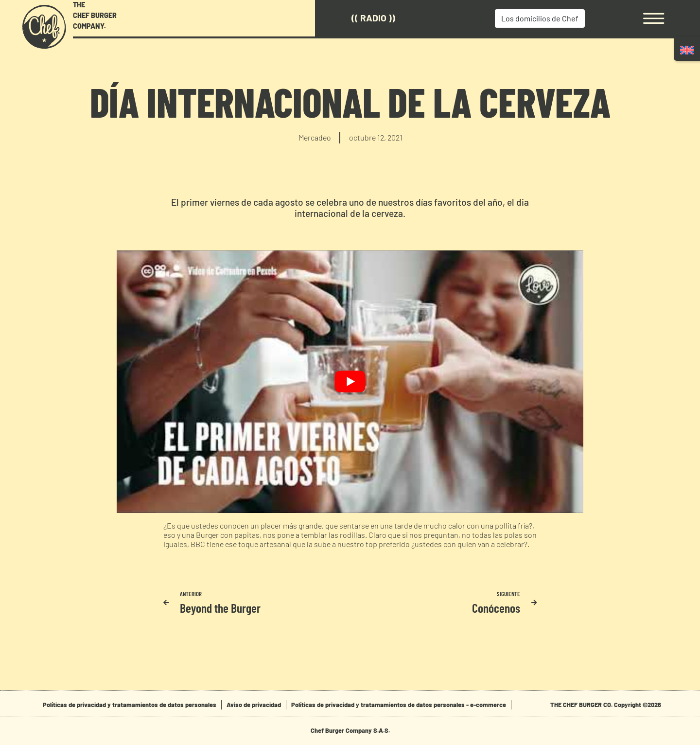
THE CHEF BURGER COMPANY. (95, 15)
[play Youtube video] (350, 382)
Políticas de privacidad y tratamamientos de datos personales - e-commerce (399, 705)
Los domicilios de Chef (540, 18)
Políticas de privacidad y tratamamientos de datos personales (130, 705)
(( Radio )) (373, 18)
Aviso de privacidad (254, 705)
